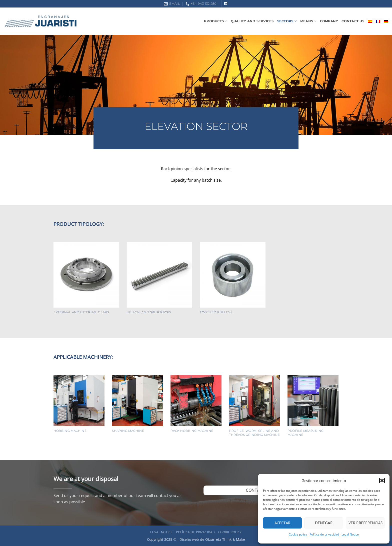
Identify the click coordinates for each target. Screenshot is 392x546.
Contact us (353, 21)
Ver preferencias (366, 523)
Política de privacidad (324, 534)
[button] (382, 481)
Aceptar (282, 523)
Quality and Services (252, 21)
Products (216, 21)
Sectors (287, 21)
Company (329, 21)
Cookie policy (298, 534)
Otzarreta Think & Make (225, 539)
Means (308, 21)
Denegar (324, 523)
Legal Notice (350, 534)
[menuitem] (370, 21)
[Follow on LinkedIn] (226, 4)
